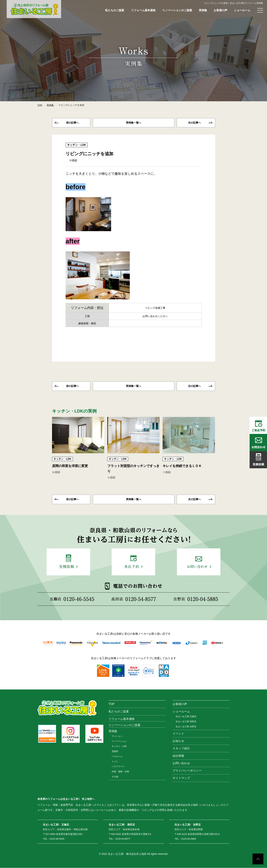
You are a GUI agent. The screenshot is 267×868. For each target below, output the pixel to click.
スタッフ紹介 (181, 749)
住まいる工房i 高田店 (186, 722)
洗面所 (115, 752)
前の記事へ (73, 123)
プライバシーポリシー (187, 771)
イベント (178, 734)
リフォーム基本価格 (143, 10)
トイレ (115, 762)
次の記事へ (194, 123)
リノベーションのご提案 (177, 10)
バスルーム (117, 757)
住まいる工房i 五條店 (186, 717)
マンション (117, 736)
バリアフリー (118, 767)
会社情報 (178, 756)
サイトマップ (181, 778)
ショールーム (242, 10)
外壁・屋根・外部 (120, 772)
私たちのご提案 (115, 10)
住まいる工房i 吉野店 (186, 727)
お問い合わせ (181, 763)
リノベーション (119, 741)
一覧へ (134, 123)
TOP (40, 105)
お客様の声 (221, 10)
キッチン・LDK (77, 145)
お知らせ (178, 741)
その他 (115, 777)
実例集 (203, 10)
